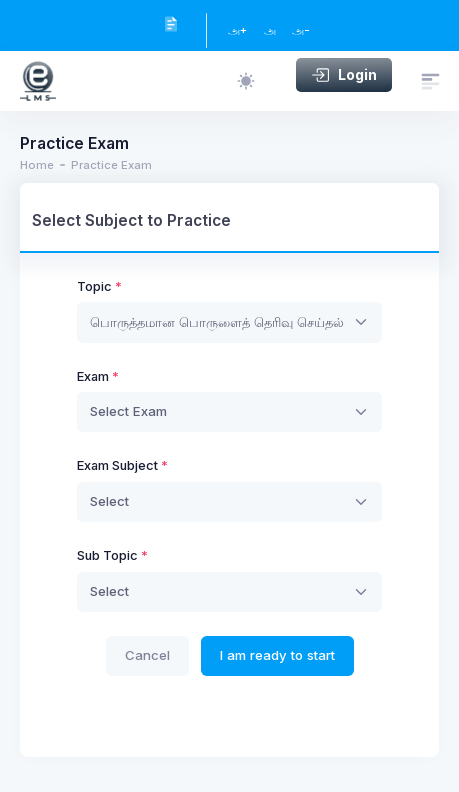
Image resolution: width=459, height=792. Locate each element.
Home (37, 165)
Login (344, 75)
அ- (301, 30)
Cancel (147, 655)
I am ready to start (277, 655)
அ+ (237, 30)
